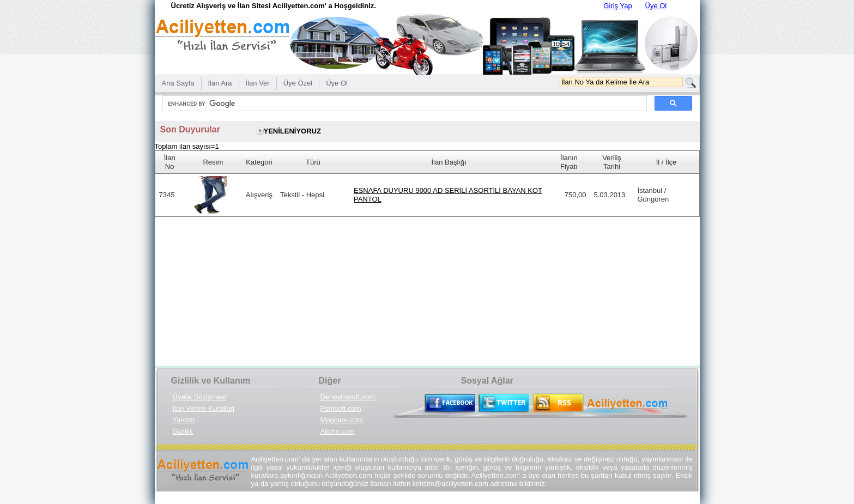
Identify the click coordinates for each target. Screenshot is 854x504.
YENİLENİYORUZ (292, 131)
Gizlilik (183, 431)
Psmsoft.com (341, 408)
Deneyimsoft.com (348, 397)
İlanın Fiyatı (569, 162)
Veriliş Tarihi (612, 162)
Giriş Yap (617, 6)
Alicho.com (338, 431)
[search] (404, 104)
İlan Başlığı (449, 162)
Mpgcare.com (342, 420)
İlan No (170, 162)
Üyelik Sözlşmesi (199, 397)
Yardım (184, 420)
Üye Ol (656, 6)
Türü (313, 162)
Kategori (259, 162)
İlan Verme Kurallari (204, 408)
